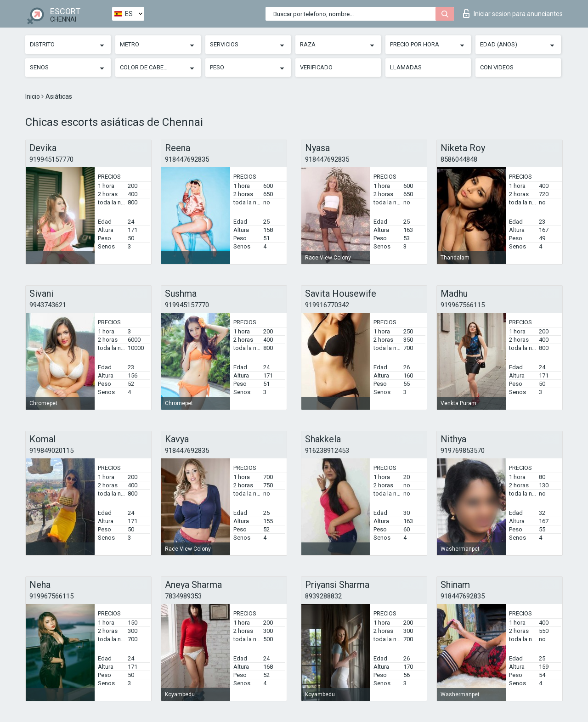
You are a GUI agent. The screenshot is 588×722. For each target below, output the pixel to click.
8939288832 (323, 596)
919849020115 (51, 451)
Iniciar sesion (513, 13)
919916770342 (327, 305)
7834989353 (183, 596)
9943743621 (48, 305)
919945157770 (51, 159)
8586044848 (459, 159)
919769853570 (463, 451)
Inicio (33, 96)
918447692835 (187, 159)
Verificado (316, 67)
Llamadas (406, 67)
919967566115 (463, 305)
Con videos (497, 67)
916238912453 (327, 451)
